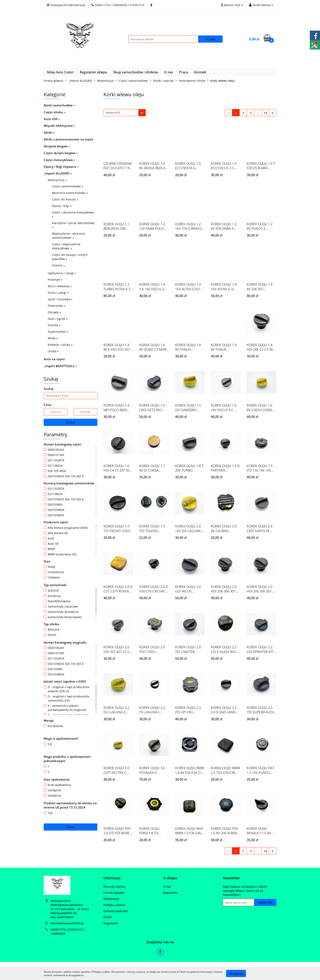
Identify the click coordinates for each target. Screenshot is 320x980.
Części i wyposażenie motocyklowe (66, 246)
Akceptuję (236, 973)
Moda (53, 338)
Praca (184, 72)
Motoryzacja (57, 180)
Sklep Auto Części (60, 72)
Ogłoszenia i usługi (62, 273)
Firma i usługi (58, 293)
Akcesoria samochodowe (70, 193)
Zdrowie (54, 312)
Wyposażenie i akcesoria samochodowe (68, 236)
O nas (169, 72)
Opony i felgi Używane (61, 167)
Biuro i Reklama (60, 286)
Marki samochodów (59, 105)
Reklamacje (111, 899)
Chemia (58, 265)
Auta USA (52, 119)
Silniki (49, 133)
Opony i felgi (62, 206)
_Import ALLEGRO (58, 173)
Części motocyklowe (60, 160)
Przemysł (55, 280)
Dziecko (54, 325)
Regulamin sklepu (93, 72)
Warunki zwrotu (114, 887)
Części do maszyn (65, 199)
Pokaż (70, 827)
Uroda (53, 351)
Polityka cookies (114, 905)
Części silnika (55, 112)
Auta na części (54, 359)
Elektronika (57, 306)
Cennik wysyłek (114, 893)
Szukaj (70, 422)
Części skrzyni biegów (61, 153)
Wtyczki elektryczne (59, 126)
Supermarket (58, 332)
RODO (108, 917)
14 (265, 113)
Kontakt (200, 72)
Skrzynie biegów (57, 146)
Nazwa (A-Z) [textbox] (113, 113)
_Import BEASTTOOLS (60, 366)
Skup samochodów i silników (136, 72)
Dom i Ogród (58, 319)
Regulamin (111, 923)
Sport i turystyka (60, 299)
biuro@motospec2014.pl (67, 923)
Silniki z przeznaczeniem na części (68, 139)
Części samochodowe (68, 186)
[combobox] (125, 113)
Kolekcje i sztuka (60, 345)
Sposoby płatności (116, 911)
